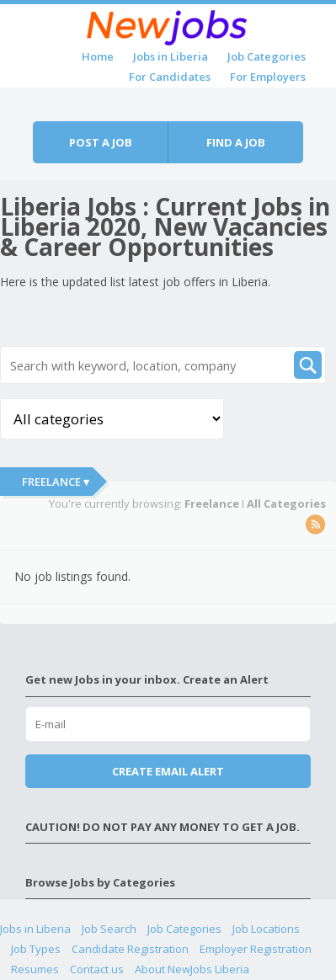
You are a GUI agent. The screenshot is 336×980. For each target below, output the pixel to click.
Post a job (101, 142)
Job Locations (266, 929)
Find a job (236, 142)
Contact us (97, 969)
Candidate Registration (130, 949)
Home (98, 56)
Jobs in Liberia (171, 56)
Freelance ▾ (56, 482)
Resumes (35, 969)
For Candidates (170, 77)
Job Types (36, 949)
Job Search (109, 929)
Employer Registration (256, 949)
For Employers (268, 77)
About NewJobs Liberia (192, 969)
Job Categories (267, 56)
